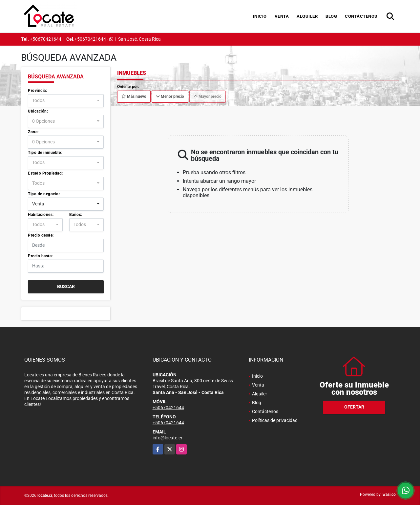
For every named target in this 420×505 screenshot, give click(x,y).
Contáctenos (361, 16)
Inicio (260, 16)
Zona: (33, 132)
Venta (282, 16)
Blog (331, 16)
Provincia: (37, 91)
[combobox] (66, 101)
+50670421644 (46, 39)
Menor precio (170, 96)
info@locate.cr (168, 438)
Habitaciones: (41, 215)
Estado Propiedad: (45, 173)
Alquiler (307, 16)
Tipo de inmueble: (45, 153)
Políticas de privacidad (275, 420)
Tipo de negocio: (44, 194)
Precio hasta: (40, 256)
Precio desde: (41, 235)
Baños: (76, 215)
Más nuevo (134, 96)
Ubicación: (38, 111)
